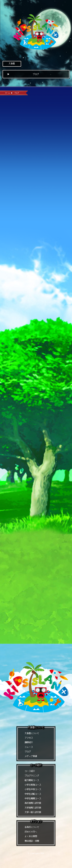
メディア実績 (31, 756)
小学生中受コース (33, 789)
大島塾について (32, 733)
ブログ (28, 751)
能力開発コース (32, 780)
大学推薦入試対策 (33, 808)
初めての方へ (31, 832)
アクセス (29, 738)
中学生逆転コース (33, 794)
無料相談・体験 (32, 841)
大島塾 (12, 63)
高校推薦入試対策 (33, 803)
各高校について (32, 827)
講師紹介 (29, 742)
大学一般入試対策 (33, 812)
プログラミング (32, 776)
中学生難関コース (33, 798)
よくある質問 (31, 836)
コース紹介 (30, 771)
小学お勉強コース (33, 785)
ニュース (29, 747)
